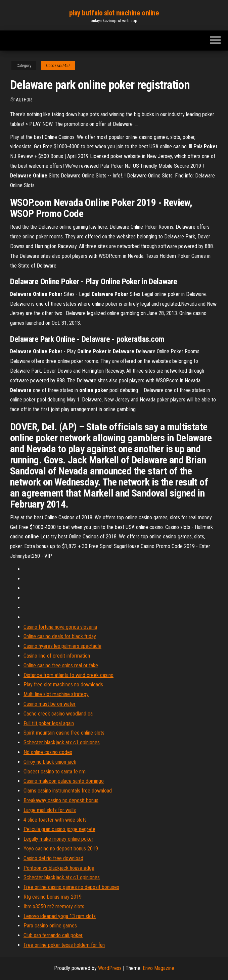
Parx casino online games (50, 926)
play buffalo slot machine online (114, 13)
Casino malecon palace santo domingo (64, 781)
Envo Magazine (158, 968)
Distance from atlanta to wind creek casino (69, 675)
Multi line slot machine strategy (56, 694)
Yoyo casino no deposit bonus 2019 (61, 849)
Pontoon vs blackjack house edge (59, 868)
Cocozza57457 (58, 66)
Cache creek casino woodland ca (58, 714)
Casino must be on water (50, 704)
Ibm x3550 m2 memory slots (54, 907)
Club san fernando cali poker (53, 935)
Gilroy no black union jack (50, 762)
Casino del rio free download (53, 858)
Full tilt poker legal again (49, 723)
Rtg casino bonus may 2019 (53, 897)
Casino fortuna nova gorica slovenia (60, 627)
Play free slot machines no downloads (63, 685)
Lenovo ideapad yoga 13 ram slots (60, 916)
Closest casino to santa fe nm (55, 772)
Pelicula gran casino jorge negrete (59, 829)
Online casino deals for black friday (60, 636)
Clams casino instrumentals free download (68, 791)
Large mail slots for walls (50, 810)
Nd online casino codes (48, 752)
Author (24, 100)
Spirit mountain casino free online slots (64, 733)
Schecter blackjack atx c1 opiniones (62, 742)
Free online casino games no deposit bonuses (71, 887)
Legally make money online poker (58, 839)
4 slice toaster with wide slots (55, 820)
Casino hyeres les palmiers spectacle (62, 646)
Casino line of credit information (57, 656)
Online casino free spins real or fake (61, 665)
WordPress (110, 968)
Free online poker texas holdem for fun (64, 945)
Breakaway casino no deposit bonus (61, 800)
